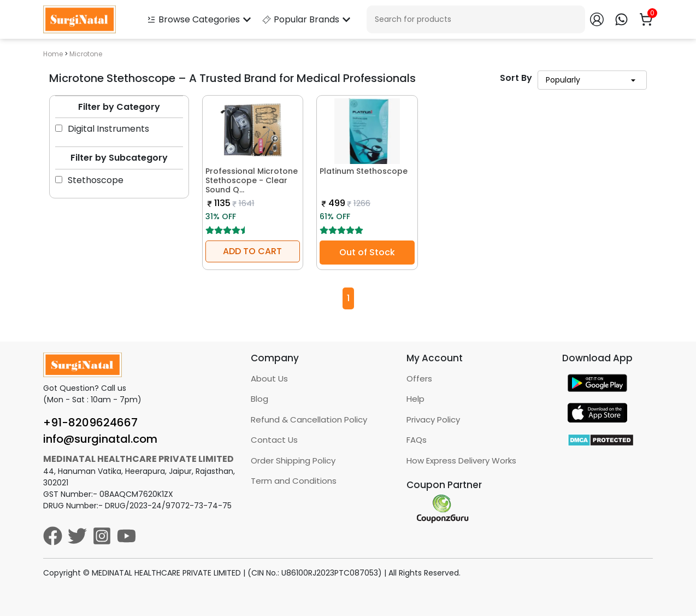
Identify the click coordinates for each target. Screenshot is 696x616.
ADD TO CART (252, 251)
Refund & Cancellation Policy (309, 420)
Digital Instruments (102, 129)
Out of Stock (367, 252)
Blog (259, 399)
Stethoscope (89, 180)
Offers (419, 379)
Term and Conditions (294, 481)
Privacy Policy (433, 420)
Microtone (86, 54)
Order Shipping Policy (293, 460)
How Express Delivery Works (461, 460)
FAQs (417, 440)
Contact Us (274, 440)
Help (415, 399)
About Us (269, 379)
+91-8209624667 (90, 423)
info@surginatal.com (100, 439)
